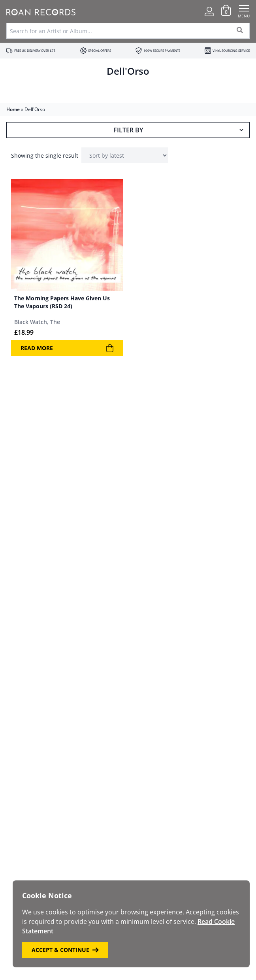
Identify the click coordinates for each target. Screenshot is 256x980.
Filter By (179, 130)
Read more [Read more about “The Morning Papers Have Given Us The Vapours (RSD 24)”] (67, 348)
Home (13, 109)
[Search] (240, 31)
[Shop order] (125, 155)
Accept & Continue (65, 950)
